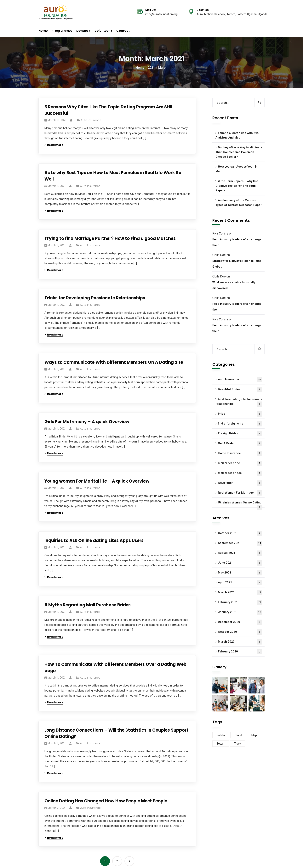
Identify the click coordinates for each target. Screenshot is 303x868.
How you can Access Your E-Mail (236, 169)
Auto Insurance (91, 120)
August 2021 (240, 553)
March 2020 (240, 642)
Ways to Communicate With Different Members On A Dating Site (114, 362)
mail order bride (240, 463)
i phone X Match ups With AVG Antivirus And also (237, 135)
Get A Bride (240, 444)
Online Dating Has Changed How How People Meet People (106, 801)
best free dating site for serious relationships (239, 402)
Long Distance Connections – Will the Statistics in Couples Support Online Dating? (116, 733)
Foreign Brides (240, 434)
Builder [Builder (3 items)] (221, 735)
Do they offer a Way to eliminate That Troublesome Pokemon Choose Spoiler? (239, 152)
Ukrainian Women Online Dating (240, 504)
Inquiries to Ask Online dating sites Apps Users (94, 541)
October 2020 (240, 632)
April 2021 (240, 583)
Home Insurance (240, 453)
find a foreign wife (240, 424)
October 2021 (240, 533)
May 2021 (240, 573)
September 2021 (240, 543)
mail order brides (240, 473)
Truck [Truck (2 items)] (237, 744)
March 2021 (240, 593)
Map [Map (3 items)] (254, 735)
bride (240, 414)
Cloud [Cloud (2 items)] (238, 735)
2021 (151, 68)
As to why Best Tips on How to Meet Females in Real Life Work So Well (113, 176)
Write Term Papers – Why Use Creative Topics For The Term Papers (237, 186)
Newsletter (240, 483)
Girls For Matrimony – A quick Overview (87, 422)
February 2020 (240, 652)
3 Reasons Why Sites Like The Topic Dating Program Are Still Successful (108, 110)
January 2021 (240, 612)
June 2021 (240, 563)
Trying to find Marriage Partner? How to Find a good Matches (110, 238)
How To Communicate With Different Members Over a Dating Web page (115, 668)
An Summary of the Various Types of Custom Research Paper (239, 203)
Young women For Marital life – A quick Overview (97, 481)
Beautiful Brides (240, 390)
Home (140, 68)
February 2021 (240, 602)
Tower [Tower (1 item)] (221, 744)
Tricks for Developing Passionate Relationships (95, 298)
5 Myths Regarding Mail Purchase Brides (88, 605)
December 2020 (240, 622)
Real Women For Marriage (240, 493)
